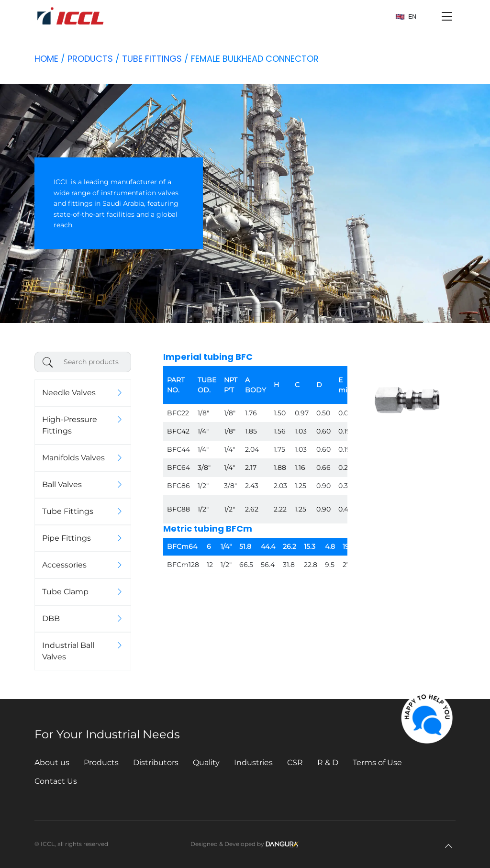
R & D (328, 762)
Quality (206, 762)
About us (52, 762)
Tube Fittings (152, 59)
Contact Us (56, 781)
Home (46, 59)
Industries (253, 762)
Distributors (156, 762)
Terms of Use (377, 762)
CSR (295, 762)
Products (90, 59)
